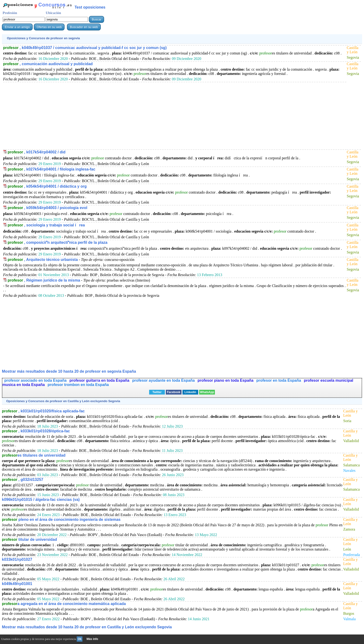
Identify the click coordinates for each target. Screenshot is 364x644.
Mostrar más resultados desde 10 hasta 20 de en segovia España (69, 371)
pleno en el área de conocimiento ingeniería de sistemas (61, 520)
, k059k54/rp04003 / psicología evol (47, 208)
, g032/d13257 (23, 480)
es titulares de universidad (34, 455)
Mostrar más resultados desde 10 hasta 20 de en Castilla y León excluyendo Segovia (87, 627)
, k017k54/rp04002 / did (37, 152)
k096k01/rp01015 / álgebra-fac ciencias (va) (41, 500)
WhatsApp (207, 392)
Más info (92, 639)
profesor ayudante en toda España (163, 380)
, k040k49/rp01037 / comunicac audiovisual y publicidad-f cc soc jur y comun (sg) (85, 48)
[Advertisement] (146, 116)
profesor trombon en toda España (78, 385)
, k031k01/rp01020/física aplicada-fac (43, 411)
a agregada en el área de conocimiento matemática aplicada (64, 604)
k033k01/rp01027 (17, 559)
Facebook (174, 392)
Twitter (157, 392)
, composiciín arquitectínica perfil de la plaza (58, 242)
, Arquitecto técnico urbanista (43, 260)
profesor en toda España (279, 380)
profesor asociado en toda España (35, 380)
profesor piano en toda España (225, 380)
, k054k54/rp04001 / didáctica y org (47, 186)
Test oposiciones (90, 7)
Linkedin (190, 392)
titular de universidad (29, 539)
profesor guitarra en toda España (99, 380)
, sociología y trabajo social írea (46, 225)
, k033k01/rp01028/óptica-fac (36, 431)
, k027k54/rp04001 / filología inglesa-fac (51, 169)
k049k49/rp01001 (17, 584)
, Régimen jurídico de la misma (44, 280)
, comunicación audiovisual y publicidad (48, 64)
